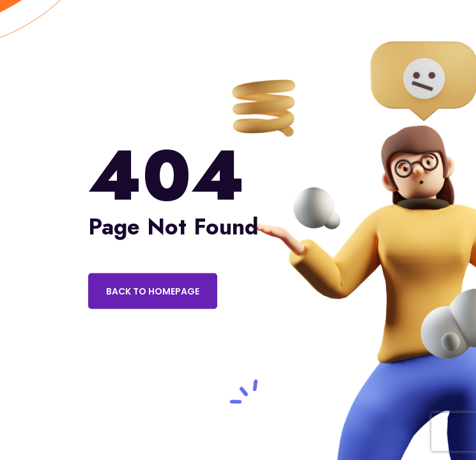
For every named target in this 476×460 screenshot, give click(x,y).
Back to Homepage (153, 291)
